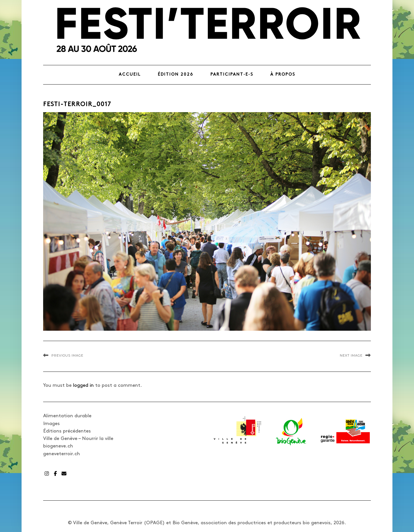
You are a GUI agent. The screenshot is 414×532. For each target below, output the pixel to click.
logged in (83, 385)
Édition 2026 (176, 75)
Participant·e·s (232, 75)
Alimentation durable (67, 416)
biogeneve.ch (58, 446)
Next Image (351, 355)
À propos (283, 75)
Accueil (130, 75)
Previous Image (67, 355)
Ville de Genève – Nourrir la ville (78, 439)
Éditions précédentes (67, 431)
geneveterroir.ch (62, 454)
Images (51, 424)
